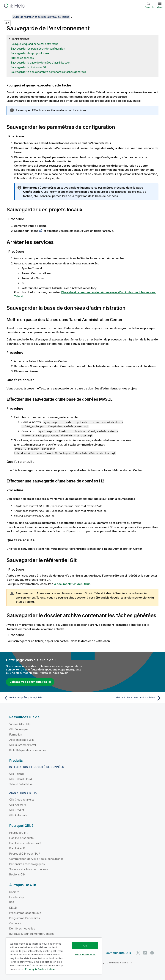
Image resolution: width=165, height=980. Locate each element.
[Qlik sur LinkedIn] (145, 953)
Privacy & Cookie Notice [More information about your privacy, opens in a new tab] (40, 969)
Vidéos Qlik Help (20, 724)
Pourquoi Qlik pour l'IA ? (25, 854)
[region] (54, 956)
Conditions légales (117, 963)
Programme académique (25, 913)
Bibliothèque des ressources (28, 750)
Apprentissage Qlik (22, 740)
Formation (16, 734)
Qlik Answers (18, 805)
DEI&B (13, 908)
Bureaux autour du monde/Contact (32, 934)
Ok (85, 946)
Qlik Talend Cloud (21, 779)
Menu (160, 7)
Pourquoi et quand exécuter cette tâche (35, 44)
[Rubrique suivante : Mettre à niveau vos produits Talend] (123, 698)
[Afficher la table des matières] (7, 17)
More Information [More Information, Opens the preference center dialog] (85, 954)
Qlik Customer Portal (23, 745)
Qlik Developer (19, 729)
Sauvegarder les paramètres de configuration (38, 49)
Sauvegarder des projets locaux (30, 53)
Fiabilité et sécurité (22, 838)
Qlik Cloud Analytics (22, 800)
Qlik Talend (16, 774)
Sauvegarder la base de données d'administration (40, 63)
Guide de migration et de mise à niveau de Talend (41, 17)
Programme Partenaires (25, 918)
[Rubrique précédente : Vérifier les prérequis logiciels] (42, 698)
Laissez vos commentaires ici (30, 682)
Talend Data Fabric (21, 784)
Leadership (17, 897)
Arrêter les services (22, 58)
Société (14, 892)
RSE (12, 902)
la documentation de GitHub (72, 584)
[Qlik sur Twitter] (138, 953)
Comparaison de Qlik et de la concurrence (36, 859)
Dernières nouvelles (22, 928)
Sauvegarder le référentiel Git (28, 67)
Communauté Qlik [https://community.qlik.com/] (118, 953)
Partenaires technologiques (27, 864)
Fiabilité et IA (17, 848)
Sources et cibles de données (29, 869)
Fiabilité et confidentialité (25, 843)
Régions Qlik (17, 874)
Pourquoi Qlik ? (19, 833)
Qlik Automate (18, 815)
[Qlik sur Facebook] (152, 953)
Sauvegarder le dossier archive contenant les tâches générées (48, 72)
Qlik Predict (17, 810)
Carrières (15, 923)
